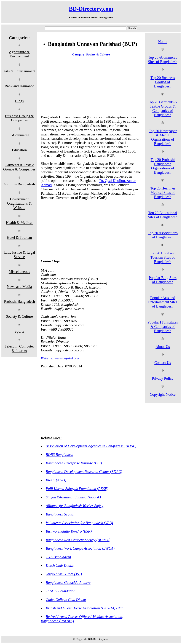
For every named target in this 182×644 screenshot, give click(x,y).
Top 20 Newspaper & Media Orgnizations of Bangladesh (163, 137)
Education (19, 150)
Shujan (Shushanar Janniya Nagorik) (73, 497)
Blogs (19, 101)
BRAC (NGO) (56, 480)
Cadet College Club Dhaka (66, 599)
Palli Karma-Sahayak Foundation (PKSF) (77, 489)
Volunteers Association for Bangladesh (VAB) (79, 523)
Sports (19, 331)
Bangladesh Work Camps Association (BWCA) (80, 548)
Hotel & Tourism (19, 237)
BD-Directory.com (91, 9)
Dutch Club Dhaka (60, 565)
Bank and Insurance (19, 86)
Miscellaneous (19, 272)
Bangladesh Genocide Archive (68, 582)
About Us (163, 347)
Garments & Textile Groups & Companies (19, 167)
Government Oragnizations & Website (19, 203)
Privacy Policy (163, 378)
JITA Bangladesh (58, 557)
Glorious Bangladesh (19, 184)
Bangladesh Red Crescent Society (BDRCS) (78, 540)
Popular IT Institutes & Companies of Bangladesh (163, 326)
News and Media (19, 286)
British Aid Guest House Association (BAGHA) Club (85, 608)
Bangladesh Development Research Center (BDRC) (84, 471)
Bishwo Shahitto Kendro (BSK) (69, 531)
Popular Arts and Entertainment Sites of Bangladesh (163, 302)
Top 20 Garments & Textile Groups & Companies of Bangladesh (163, 108)
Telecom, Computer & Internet (19, 348)
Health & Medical (19, 222)
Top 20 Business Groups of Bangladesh (163, 82)
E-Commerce (19, 135)
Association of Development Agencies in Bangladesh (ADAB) (91, 446)
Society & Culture (19, 316)
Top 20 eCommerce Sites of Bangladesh (163, 59)
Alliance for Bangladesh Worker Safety (74, 506)
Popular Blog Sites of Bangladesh (163, 280)
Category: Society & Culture (91, 54)
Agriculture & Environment (19, 54)
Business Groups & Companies (19, 118)
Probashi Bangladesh (19, 301)
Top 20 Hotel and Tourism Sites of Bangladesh (163, 257)
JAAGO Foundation (61, 591)
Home (163, 42)
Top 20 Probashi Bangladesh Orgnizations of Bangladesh (163, 166)
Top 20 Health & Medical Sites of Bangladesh (163, 192)
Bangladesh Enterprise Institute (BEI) (74, 463)
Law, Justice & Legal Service (19, 254)
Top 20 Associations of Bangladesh (163, 235)
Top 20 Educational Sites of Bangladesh (163, 215)
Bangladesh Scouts (60, 514)
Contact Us (163, 363)
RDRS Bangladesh (59, 454)
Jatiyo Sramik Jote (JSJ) (64, 574)
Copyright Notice (163, 394)
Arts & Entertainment (19, 71)
